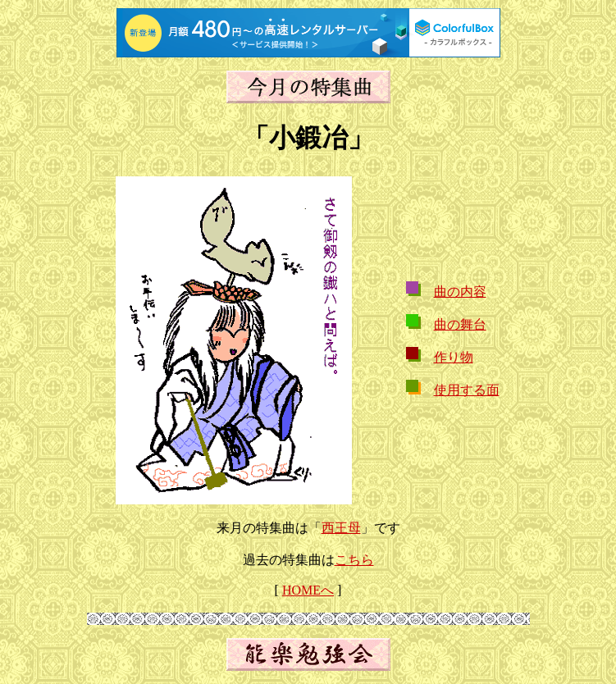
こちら (354, 560)
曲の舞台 (460, 324)
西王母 (341, 528)
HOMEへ (308, 590)
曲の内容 (460, 292)
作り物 (454, 357)
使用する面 (467, 390)
